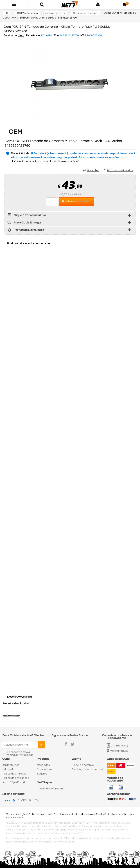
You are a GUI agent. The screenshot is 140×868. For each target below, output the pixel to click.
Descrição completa (19, 697)
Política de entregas (14, 774)
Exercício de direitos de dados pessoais (74, 814)
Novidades (43, 765)
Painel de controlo (83, 765)
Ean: (57, 36)
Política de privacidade (40, 814)
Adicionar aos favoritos (120, 170)
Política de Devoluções (25, 231)
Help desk (8, 769)
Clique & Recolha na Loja (26, 216)
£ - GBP (22, 800)
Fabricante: (11, 36)
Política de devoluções (15, 778)
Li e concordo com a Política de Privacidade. (20, 754)
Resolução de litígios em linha (112, 814)
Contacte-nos (10, 765)
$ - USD (33, 800)
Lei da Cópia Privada (14, 782)
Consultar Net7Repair (50, 789)
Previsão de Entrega (24, 223)
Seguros (42, 774)
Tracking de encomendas (87, 769)
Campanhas (44, 769)
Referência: (33, 36)
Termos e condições (17, 814)
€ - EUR (7, 801)
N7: (82, 36)
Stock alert (93, 170)
